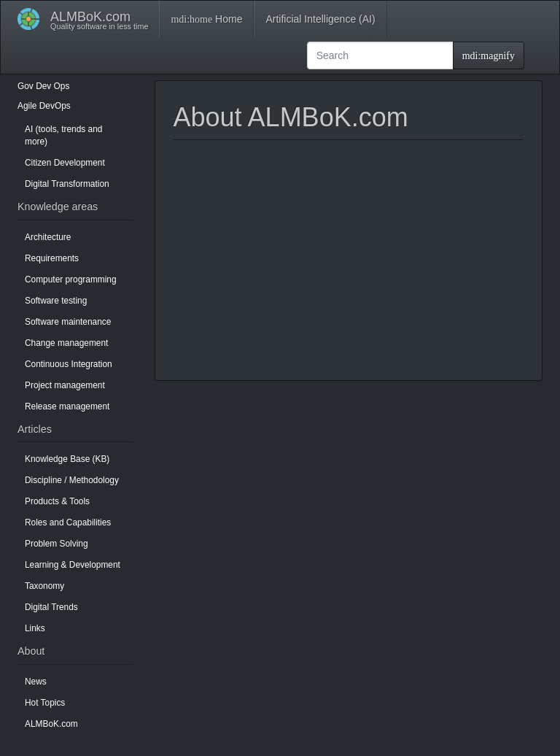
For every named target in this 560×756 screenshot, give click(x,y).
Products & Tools (57, 501)
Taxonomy (44, 586)
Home (206, 19)
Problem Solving (57, 544)
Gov (26, 86)
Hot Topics (45, 703)
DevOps (55, 106)
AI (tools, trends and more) (63, 135)
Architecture (48, 237)
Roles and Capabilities (68, 522)
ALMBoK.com (51, 724)
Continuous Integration (69, 364)
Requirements (52, 258)
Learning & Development (73, 565)
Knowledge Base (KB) (67, 459)
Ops (62, 86)
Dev (43, 86)
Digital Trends (51, 607)
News (36, 682)
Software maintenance (68, 322)
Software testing (56, 301)
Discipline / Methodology (72, 480)
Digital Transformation (67, 184)
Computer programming (71, 279)
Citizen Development (65, 163)
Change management (66, 343)
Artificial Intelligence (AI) (320, 19)
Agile (27, 106)
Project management (65, 385)
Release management (67, 406)
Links (35, 628)
